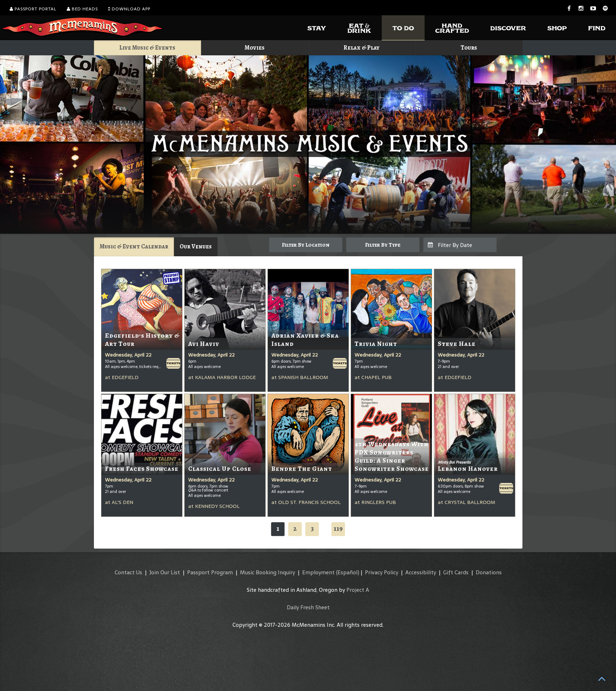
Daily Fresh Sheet (308, 607)
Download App (129, 9)
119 (338, 528)
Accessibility (421, 572)
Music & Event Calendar (134, 246)
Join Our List (165, 572)
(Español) (348, 572)
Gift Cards (456, 572)
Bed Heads (82, 9)
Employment (318, 572)
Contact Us (128, 572)
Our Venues (196, 246)
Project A (358, 590)
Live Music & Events (147, 48)
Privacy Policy (382, 572)
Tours (469, 48)
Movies (255, 48)
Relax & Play (362, 48)
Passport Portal (33, 9)
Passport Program (210, 572)
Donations (489, 572)
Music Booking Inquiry (267, 572)
